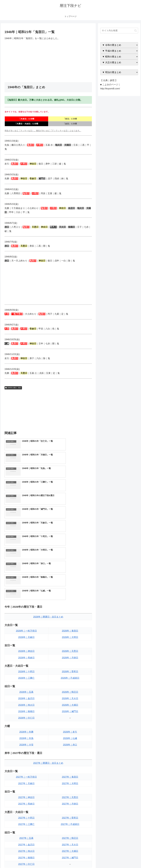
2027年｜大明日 (70, 703)
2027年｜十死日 (26, 738)
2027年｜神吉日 (26, 717)
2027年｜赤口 (70, 811)
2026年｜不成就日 (70, 598)
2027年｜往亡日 (26, 784)
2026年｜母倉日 (26, 577)
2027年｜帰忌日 (70, 758)
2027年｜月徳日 (70, 724)
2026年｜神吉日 (26, 571)
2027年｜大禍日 (70, 771)
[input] (119, 31)
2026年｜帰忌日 (70, 612)
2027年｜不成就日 (70, 744)
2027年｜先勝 (26, 798)
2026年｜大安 (26, 665)
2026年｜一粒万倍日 (26, 551)
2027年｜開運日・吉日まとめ (48, 683)
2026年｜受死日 (70, 591)
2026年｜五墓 (26, 612)
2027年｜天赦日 (26, 703)
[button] (136, 31)
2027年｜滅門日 (70, 777)
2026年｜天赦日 (26, 557)
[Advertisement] (48, 61)
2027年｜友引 (70, 798)
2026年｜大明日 (70, 557)
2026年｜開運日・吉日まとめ (48, 537)
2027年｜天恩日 (70, 717)
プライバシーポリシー (130, 860)
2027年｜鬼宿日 (70, 697)
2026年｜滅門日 (70, 631)
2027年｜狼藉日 (26, 777)
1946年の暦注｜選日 (13, 388)
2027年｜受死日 (70, 738)
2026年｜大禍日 (70, 625)
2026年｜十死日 (26, 591)
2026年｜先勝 (26, 652)
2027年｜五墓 (26, 758)
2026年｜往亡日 (26, 638)
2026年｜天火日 (70, 618)
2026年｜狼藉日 (26, 631)
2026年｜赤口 (70, 665)
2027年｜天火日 (70, 764)
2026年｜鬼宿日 (70, 551)
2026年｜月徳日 (70, 577)
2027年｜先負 (26, 804)
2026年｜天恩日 (70, 571)
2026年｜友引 (70, 652)
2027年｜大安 (26, 811)
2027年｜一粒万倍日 (26, 697)
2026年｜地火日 (26, 625)
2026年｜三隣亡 (26, 598)
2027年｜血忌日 (26, 764)
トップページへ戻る (110, 860)
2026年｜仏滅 (70, 658)
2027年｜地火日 (26, 771)
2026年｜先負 (26, 658)
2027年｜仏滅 (70, 804)
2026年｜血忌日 (26, 618)
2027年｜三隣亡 (26, 744)
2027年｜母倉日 (26, 724)
